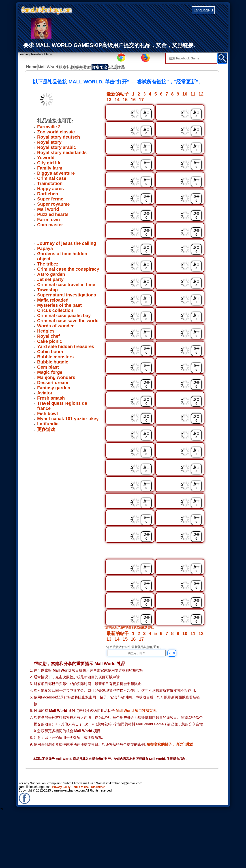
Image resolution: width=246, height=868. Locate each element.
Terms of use (85, 842)
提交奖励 (86, 68)
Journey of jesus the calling (67, 245)
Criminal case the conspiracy (68, 270)
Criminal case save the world (68, 322)
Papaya (45, 250)
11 (193, 95)
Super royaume (53, 205)
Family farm (50, 169)
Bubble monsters (55, 358)
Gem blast (48, 368)
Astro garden (51, 276)
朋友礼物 (69, 68)
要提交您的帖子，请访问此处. (171, 799)
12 (201, 95)
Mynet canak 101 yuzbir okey (68, 420)
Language (203, 10)
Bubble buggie (53, 363)
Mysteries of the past (59, 307)
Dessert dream (53, 384)
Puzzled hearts (53, 216)
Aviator (45, 394)
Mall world (48, 211)
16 (133, 101)
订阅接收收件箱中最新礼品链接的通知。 (135, 702)
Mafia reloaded (53, 301)
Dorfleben (48, 195)
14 (117, 101)
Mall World (50, 68)
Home (33, 68)
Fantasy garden (54, 389)
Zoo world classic (56, 133)
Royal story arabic (57, 149)
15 (125, 101)
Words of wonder (55, 327)
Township (47, 291)
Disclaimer (105, 842)
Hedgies (46, 332)
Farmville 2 (49, 128)
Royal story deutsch (59, 138)
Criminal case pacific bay (64, 317)
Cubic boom (50, 353)
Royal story (49, 144)
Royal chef (48, 337)
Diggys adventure (56, 174)
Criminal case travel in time (66, 286)
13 (109, 101)
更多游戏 (46, 431)
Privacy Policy (63, 842)
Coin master (50, 226)
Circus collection (55, 312)
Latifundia (48, 425)
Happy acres (50, 190)
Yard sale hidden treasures (66, 348)
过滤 (118, 68)
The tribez (48, 265)
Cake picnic (50, 343)
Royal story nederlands (62, 154)
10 (185, 95)
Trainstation (50, 185)
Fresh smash (51, 399)
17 (141, 101)
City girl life (49, 164)
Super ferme (50, 200)
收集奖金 (104, 68)
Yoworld (46, 159)
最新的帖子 (118, 95)
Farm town (48, 221)
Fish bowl (47, 415)
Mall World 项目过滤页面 (136, 765)
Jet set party (50, 281)
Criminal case (52, 180)
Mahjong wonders (56, 379)
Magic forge (50, 374)
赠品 (129, 68)
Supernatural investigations (67, 296)
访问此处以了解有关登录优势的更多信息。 (134, 682)
